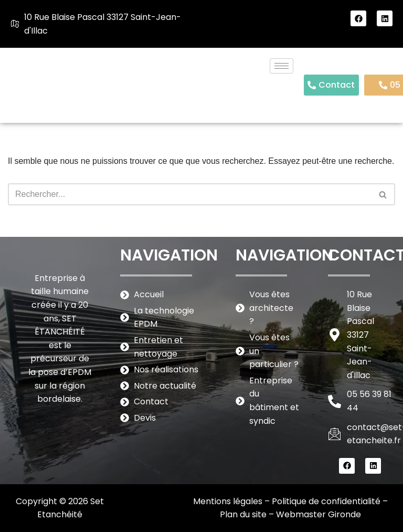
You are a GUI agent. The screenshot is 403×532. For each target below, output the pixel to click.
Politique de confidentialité (326, 501)
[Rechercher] (190, 194)
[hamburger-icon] (282, 66)
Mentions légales (228, 501)
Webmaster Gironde (319, 514)
